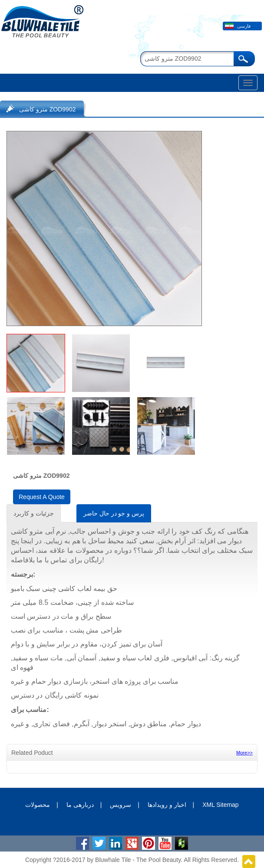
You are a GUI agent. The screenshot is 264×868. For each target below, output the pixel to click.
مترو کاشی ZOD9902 (47, 109)
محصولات (38, 805)
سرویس (120, 805)
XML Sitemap (221, 805)
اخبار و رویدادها (167, 805)
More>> (244, 753)
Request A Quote (42, 497)
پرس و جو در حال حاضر (114, 513)
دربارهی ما (80, 805)
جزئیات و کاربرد (34, 513)
